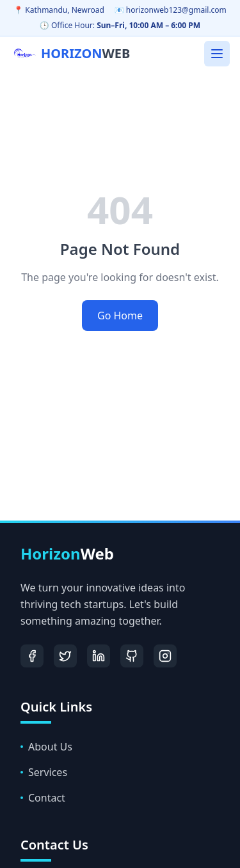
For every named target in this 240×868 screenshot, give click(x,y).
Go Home (120, 316)
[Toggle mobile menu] (217, 54)
